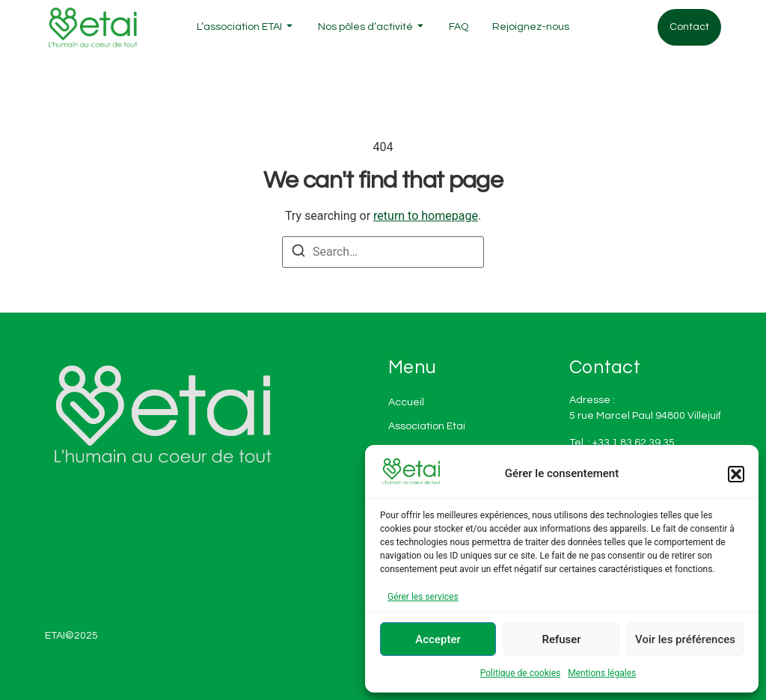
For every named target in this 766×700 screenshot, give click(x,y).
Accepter (438, 639)
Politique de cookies (520, 673)
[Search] (298, 253)
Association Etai (427, 426)
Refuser (561, 639)
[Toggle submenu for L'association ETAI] (288, 27)
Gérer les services (423, 597)
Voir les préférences (685, 639)
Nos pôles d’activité (365, 27)
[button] (736, 474)
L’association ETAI (239, 27)
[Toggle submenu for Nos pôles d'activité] (419, 27)
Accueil (406, 402)
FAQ (459, 27)
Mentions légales (602, 673)
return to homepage (426, 216)
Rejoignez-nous (531, 27)
